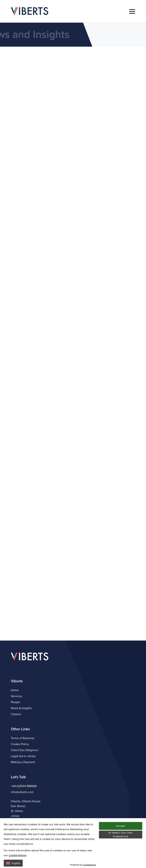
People (15, 702)
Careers (16, 714)
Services (16, 696)
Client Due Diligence (25, 750)
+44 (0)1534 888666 (24, 786)
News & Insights (21, 708)
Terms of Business (23, 738)
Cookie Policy (20, 744)
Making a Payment (23, 762)
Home (15, 690)
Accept (121, 841)
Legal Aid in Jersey (23, 756)
